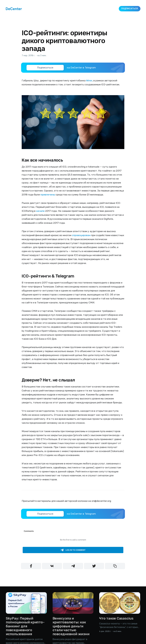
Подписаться (130, 9)
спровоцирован (81, 235)
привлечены (48, 195)
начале (40, 211)
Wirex (89, 80)
